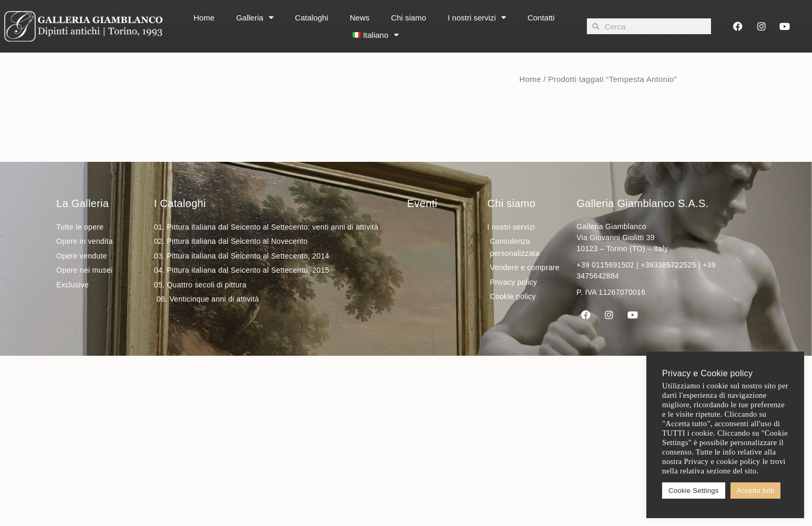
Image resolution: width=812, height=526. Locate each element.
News (360, 18)
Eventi (422, 203)
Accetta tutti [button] (756, 491)
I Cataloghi (180, 203)
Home (204, 18)
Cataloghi (312, 18)
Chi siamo (409, 18)
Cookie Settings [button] (694, 491)
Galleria (255, 18)
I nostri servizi (477, 18)
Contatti (541, 18)
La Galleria (83, 203)
